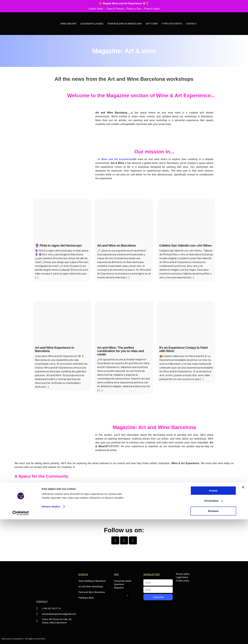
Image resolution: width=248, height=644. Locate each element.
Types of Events (172, 24)
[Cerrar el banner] (243, 612)
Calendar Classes (92, 24)
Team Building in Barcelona (124, 24)
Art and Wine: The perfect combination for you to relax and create (121, 351)
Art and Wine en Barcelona (116, 245)
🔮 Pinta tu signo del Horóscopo (58, 245)
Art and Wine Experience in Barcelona (55, 349)
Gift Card (152, 24)
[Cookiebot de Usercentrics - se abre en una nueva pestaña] (21, 638)
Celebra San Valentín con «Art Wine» (186, 245)
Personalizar (213, 625)
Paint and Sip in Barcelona (92, 592)
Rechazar (213, 636)
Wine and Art (68, 24)
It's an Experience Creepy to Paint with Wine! (184, 349)
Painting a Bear (86, 598)
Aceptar (213, 615)
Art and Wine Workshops (91, 587)
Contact (191, 24)
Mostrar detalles (51, 631)
